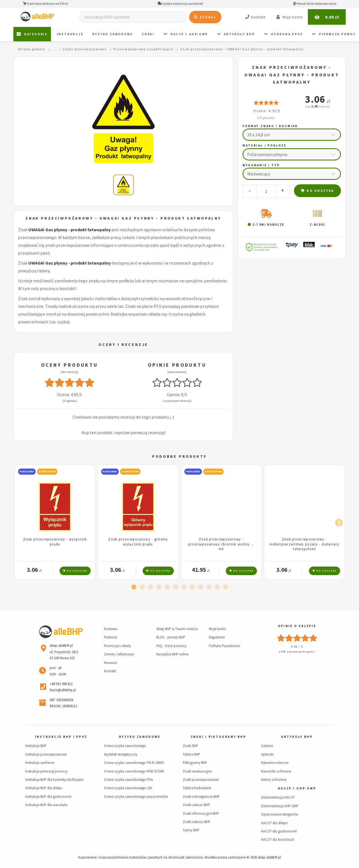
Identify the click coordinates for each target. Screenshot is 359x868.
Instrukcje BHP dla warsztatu (46, 805)
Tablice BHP (191, 754)
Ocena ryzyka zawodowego (125, 746)
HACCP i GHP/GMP (186, 34)
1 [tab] (134, 587)
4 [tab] (159, 587)
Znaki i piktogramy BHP (218, 737)
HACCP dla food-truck (278, 839)
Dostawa (111, 629)
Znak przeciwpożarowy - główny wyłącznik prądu (138, 541)
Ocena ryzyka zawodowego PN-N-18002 (134, 763)
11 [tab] (217, 587)
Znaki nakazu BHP (196, 822)
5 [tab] (167, 587)
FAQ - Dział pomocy (171, 646)
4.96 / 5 (297, 647)
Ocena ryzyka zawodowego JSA (128, 788)
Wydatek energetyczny (121, 754)
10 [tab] (209, 587)
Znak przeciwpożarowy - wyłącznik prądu (55, 541)
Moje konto (217, 629)
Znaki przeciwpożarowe (201, 779)
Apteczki (267, 754)
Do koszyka (317, 191)
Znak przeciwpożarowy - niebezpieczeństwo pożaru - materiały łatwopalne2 (304, 544)
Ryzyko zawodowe (112, 34)
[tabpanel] (55, 522)
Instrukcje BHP (36, 746)
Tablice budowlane (197, 788)
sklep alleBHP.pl (269, 857)
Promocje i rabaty (117, 646)
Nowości (111, 663)
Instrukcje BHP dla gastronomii (48, 796)
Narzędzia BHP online (172, 654)
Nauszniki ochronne (276, 771)
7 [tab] (184, 587)
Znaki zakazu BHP (196, 805)
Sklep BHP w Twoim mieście (177, 629)
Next (337, 522)
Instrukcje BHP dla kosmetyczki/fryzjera (54, 779)
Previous (22, 522)
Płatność (111, 637)
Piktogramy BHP (195, 763)
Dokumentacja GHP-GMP (280, 806)
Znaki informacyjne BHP (201, 813)
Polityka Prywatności (225, 646)
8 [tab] (192, 587)
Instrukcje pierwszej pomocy (46, 771)
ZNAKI (148, 34)
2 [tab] (142, 587)
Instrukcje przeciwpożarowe (46, 754)
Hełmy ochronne (274, 779)
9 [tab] (200, 587)
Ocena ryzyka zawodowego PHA (128, 779)
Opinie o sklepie (297, 626)
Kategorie (32, 34)
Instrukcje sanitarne (40, 763)
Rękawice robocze (275, 763)
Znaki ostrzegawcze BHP (201, 796)
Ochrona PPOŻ (284, 34)
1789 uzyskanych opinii (297, 652)
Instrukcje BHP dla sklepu (44, 788)
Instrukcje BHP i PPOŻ (61, 737)
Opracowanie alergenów (280, 814)
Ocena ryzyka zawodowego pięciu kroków (136, 796)
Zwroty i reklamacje (119, 654)
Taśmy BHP (191, 830)
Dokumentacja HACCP (278, 797)
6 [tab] (175, 587)
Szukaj (205, 17)
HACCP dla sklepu (274, 823)
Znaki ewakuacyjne (197, 771)
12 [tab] (226, 587)
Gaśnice (267, 746)
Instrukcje (70, 34)
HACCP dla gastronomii (279, 831)
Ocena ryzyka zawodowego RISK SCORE (134, 771)
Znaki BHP (190, 746)
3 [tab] (150, 587)
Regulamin (217, 637)
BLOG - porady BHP (171, 637)
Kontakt (110, 671)
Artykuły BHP (236, 34)
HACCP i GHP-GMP (297, 788)
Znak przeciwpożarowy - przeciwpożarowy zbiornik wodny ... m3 (221, 544)
